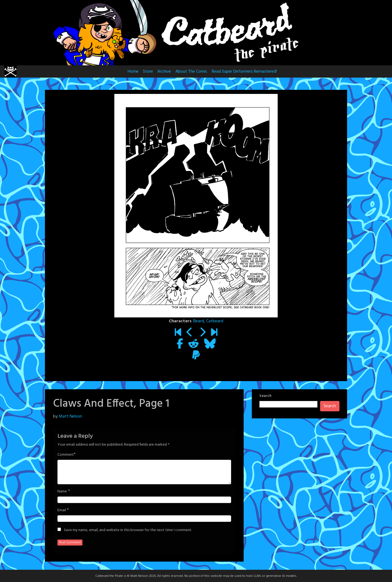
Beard (199, 321)
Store (148, 72)
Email (62, 510)
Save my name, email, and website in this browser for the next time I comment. (128, 530)
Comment (66, 455)
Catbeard (215, 321)
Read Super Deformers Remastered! (244, 72)
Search (265, 396)
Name (62, 492)
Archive (164, 72)
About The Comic (191, 72)
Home (133, 72)
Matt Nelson (70, 416)
